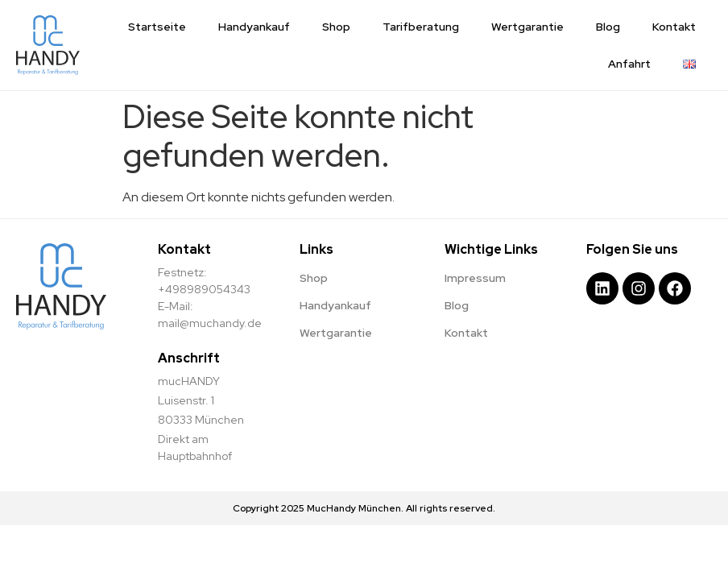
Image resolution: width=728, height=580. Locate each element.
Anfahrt (629, 64)
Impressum (475, 278)
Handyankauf (254, 27)
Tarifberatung (421, 27)
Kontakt (674, 27)
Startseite (157, 27)
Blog (608, 27)
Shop (336, 27)
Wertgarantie (527, 27)
